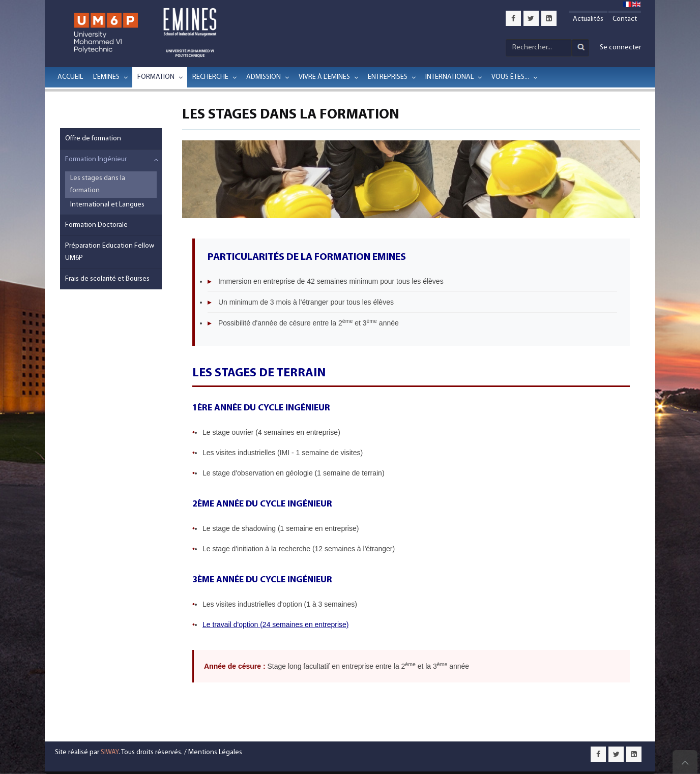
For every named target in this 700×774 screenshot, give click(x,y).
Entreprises (388, 77)
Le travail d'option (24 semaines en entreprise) (276, 624)
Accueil (70, 77)
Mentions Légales (215, 752)
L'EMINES (106, 77)
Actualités (588, 19)
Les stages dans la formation (98, 184)
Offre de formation (93, 139)
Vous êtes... (510, 77)
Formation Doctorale (96, 225)
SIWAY (110, 752)
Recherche (210, 77)
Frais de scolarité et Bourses (107, 279)
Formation (156, 77)
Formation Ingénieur (96, 159)
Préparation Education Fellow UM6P (110, 252)
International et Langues (107, 205)
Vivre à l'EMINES (324, 77)
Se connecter (620, 48)
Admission (264, 77)
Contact (625, 19)
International (449, 77)
